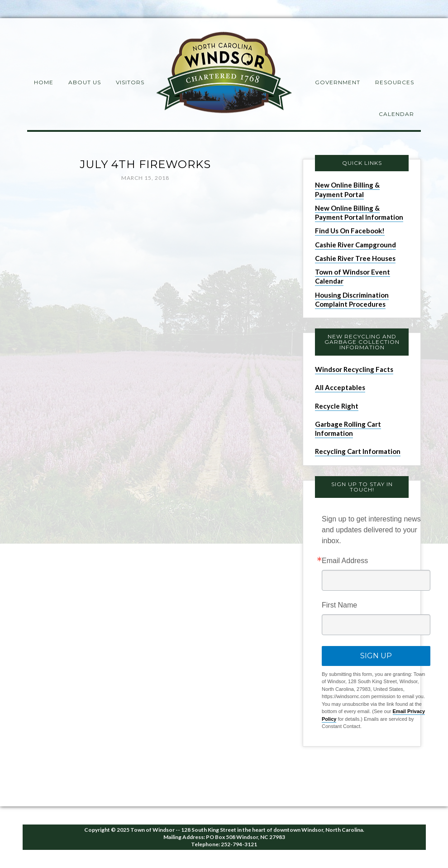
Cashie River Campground (355, 245)
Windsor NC (224, 74)
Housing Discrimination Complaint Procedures (352, 299)
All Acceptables (340, 387)
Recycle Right (337, 406)
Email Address (345, 561)
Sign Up (376, 656)
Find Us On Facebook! (350, 231)
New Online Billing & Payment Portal (347, 189)
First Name (339, 605)
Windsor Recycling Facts (354, 369)
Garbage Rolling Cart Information (348, 429)
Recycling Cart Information (358, 451)
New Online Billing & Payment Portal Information (359, 212)
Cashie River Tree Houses (355, 258)
